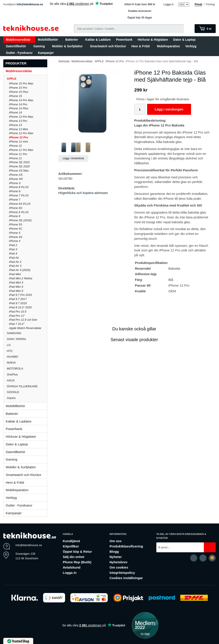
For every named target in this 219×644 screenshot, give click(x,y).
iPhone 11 (16, 158)
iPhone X (15, 183)
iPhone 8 (15, 191)
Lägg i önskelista (73, 158)
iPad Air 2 (15, 262)
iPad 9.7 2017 (18, 299)
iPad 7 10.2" (17, 324)
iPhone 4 (15, 241)
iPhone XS (16, 175)
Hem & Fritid (141, 46)
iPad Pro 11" (17, 316)
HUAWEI (27, 357)
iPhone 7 (15, 200)
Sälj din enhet (73, 557)
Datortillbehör (17, 46)
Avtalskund (71, 567)
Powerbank (124, 40)
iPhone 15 (16, 96)
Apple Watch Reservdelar (25, 328)
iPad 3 (13, 249)
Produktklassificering (126, 546)
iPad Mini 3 (16, 283)
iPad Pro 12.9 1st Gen (23, 320)
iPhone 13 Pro (18, 121)
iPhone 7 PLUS (19, 195)
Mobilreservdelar (19, 40)
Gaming (40, 46)
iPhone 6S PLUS (20, 204)
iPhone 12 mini (18, 142)
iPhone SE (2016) (20, 220)
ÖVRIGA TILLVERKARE (27, 386)
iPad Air (14, 258)
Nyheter (116, 557)
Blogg (114, 552)
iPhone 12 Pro (19, 137)
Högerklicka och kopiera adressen (83, 193)
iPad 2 (13, 245)
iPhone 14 (16, 113)
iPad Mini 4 (16, 287)
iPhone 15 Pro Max (21, 83)
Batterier (73, 40)
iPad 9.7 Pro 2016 (20, 295)
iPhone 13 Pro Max (21, 117)
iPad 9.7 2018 (18, 303)
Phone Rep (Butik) (77, 562)
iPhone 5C (16, 229)
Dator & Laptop (185, 40)
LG (27, 345)
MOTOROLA (27, 369)
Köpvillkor (71, 546)
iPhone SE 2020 (19, 166)
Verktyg (191, 46)
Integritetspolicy (122, 573)
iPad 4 (13, 253)
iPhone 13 (16, 125)
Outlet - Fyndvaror (19, 53)
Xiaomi (11, 398)
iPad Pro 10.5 (18, 312)
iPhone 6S (16, 208)
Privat (198, 4)
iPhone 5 (15, 233)
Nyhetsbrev (119, 562)
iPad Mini (15, 274)
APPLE (27, 79)
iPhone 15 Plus (19, 92)
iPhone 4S (16, 237)
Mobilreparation (169, 46)
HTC (27, 351)
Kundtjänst (71, 541)
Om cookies (119, 567)
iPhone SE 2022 (19, 162)
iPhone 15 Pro (18, 88)
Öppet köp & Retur (77, 552)
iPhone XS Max (19, 171)
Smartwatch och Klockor (108, 46)
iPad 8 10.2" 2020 (20, 307)
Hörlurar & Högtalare (153, 40)
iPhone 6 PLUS (19, 212)
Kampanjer (46, 53)
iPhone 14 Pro (18, 104)
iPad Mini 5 (16, 291)
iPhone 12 (16, 146)
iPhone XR (16, 179)
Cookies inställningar (126, 578)
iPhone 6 (15, 216)
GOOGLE (27, 392)
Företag (210, 4)
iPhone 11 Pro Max (21, 150)
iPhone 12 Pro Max (21, 133)
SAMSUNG (27, 333)
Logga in (169, 4)
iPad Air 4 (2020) (20, 270)
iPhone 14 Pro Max (21, 100)
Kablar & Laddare (98, 40)
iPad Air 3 (15, 266)
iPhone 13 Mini (18, 129)
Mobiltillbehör (49, 40)
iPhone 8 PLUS (19, 187)
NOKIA (27, 363)
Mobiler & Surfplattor (68, 46)
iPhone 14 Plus (19, 108)
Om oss (116, 541)
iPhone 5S (16, 224)
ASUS (27, 380)
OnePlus (27, 374)
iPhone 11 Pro (18, 154)
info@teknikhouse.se (30, 4)
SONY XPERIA (27, 339)
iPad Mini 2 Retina (21, 278)
